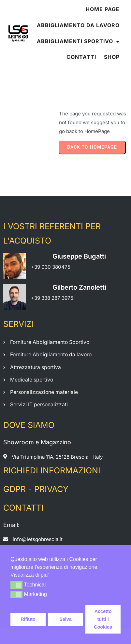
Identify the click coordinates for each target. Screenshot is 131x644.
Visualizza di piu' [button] (30, 575)
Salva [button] (65, 619)
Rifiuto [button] (28, 619)
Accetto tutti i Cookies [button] (103, 619)
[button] (16, 585)
